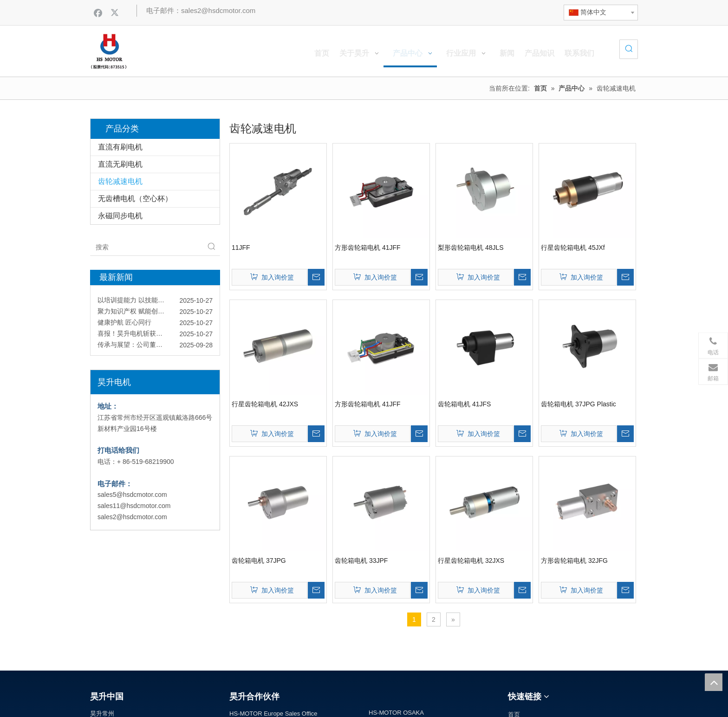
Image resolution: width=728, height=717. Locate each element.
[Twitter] (116, 13)
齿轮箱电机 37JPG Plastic (578, 404)
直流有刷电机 (120, 147)
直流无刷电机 (120, 164)
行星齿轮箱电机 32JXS (471, 561)
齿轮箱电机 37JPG (259, 561)
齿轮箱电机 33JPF (361, 561)
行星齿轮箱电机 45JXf (573, 248)
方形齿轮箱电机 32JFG (574, 561)
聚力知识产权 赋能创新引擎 (137, 313)
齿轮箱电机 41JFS (464, 404)
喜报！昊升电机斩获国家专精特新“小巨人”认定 (155, 335)
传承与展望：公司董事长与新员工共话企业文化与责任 (155, 346)
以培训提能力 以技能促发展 (137, 302)
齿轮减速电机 (120, 181)
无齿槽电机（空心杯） (135, 199)
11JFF (241, 248)
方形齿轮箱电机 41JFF (368, 248)
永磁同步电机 (120, 216)
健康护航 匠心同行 (124, 324)
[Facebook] (98, 13)
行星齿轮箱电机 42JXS (265, 404)
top (714, 682)
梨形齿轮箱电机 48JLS (471, 248)
